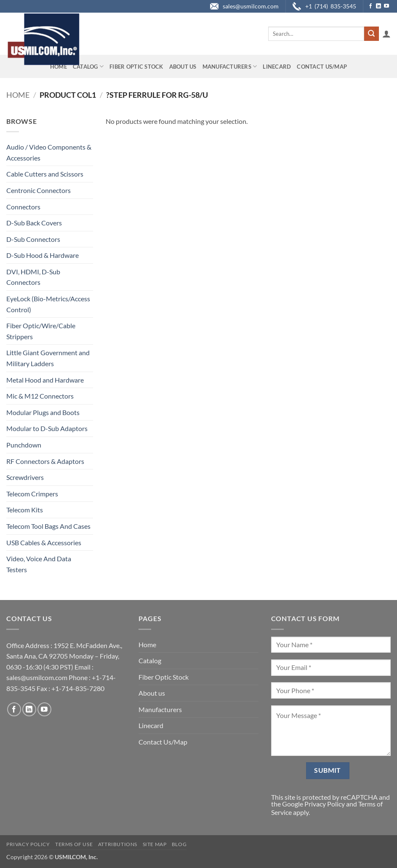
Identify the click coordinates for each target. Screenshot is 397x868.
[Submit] (371, 34)
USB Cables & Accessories (44, 542)
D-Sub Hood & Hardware (43, 255)
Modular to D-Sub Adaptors (47, 428)
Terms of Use (74, 844)
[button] (386, 34)
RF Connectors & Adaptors (45, 461)
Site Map (155, 844)
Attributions (118, 844)
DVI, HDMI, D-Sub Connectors (33, 277)
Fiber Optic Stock (136, 67)
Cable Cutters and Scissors (45, 174)
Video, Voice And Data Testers (39, 564)
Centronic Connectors (39, 190)
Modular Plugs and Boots (43, 412)
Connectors (23, 207)
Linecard (277, 67)
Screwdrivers (25, 477)
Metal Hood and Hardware (45, 380)
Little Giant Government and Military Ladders (48, 358)
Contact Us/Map (322, 67)
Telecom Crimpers (32, 494)
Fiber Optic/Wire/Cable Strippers (41, 331)
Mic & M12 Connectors (40, 396)
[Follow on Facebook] (370, 6)
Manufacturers (230, 66)
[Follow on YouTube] (386, 6)
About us (183, 67)
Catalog (88, 66)
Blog (179, 844)
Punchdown (24, 445)
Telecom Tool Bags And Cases (48, 526)
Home (59, 67)
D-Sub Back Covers (34, 223)
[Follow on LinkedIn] (378, 6)
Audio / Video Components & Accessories (49, 152)
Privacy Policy (325, 804)
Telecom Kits (25, 510)
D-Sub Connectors (33, 239)
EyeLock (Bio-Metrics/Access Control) (48, 304)
